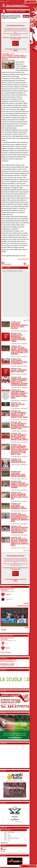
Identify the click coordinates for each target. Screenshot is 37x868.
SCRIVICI (15, 50)
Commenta (6, 264)
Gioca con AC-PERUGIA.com (7, 661)
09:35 (4, 851)
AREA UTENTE (32, 2)
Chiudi (26, 265)
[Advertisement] (6, 756)
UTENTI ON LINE (32, 866)
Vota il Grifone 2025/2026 (7, 666)
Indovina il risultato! (6, 652)
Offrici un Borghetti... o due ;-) (16, 43)
